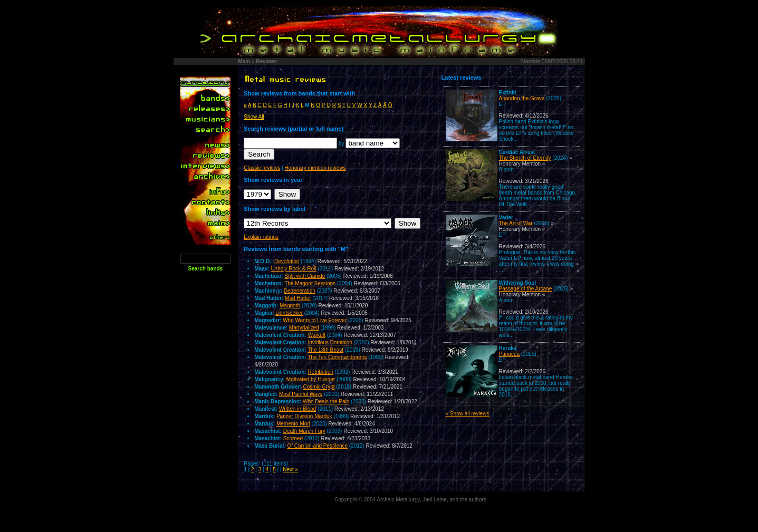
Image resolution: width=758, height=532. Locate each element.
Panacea (509, 354)
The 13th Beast (325, 350)
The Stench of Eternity (525, 158)
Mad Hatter (298, 298)
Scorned (293, 438)
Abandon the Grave (522, 98)
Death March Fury (304, 431)
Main (244, 61)
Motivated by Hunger (311, 379)
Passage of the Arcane (526, 289)
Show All (254, 117)
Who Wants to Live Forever (315, 320)
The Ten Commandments (337, 357)
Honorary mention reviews (315, 168)
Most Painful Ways (301, 394)
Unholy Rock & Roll (293, 269)
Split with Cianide (305, 276)
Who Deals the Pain (326, 402)
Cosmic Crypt (319, 387)
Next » (290, 470)
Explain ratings (261, 237)
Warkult (316, 335)
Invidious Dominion (330, 342)
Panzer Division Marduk (304, 416)
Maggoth (290, 306)
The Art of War (516, 223)
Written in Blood (298, 409)
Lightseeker (289, 313)
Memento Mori (293, 424)
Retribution (320, 372)
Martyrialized (304, 328)
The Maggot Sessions (310, 283)
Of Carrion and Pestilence (318, 446)
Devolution (287, 261)
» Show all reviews (468, 414)
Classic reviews (262, 168)
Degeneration (300, 291)
